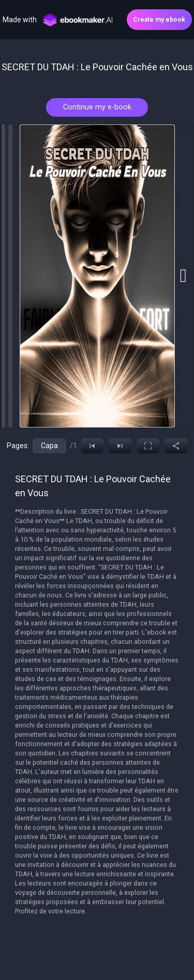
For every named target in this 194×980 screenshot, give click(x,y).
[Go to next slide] (183, 276)
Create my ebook (159, 20)
